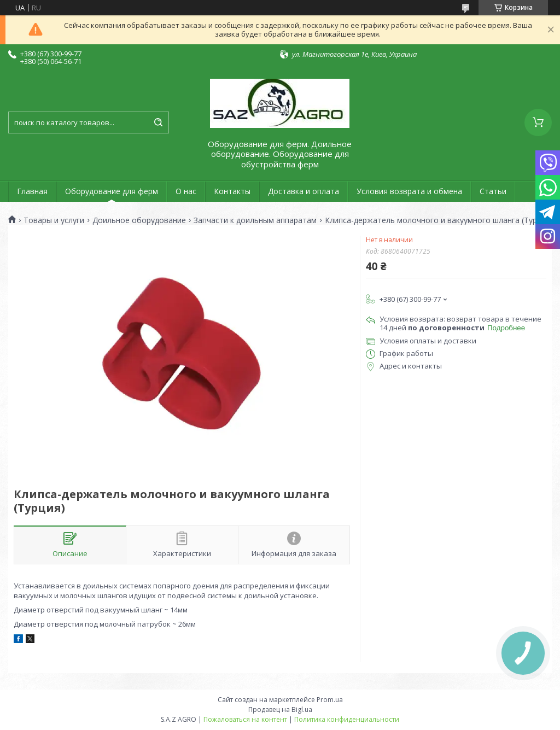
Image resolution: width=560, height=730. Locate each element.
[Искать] (158, 122)
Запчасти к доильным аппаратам (255, 220)
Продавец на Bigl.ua (280, 709)
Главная (32, 191)
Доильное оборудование (139, 220)
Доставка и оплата (304, 191)
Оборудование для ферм (112, 191)
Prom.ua (330, 700)
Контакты (232, 191)
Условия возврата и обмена (409, 191)
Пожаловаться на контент (245, 719)
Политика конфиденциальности (347, 719)
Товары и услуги (54, 220)
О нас (186, 191)
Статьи (493, 191)
